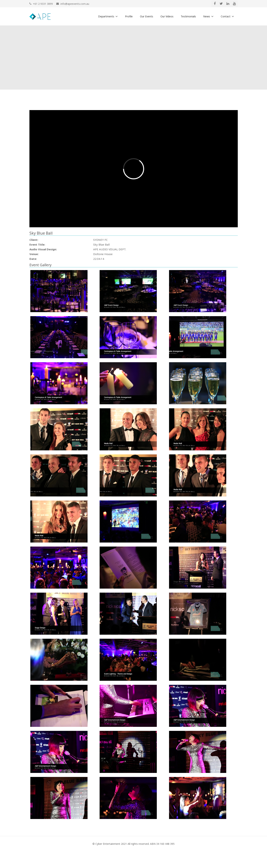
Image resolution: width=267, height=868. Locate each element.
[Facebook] (215, 4)
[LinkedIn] (228, 4)
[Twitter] (221, 4)
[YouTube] (234, 4)
